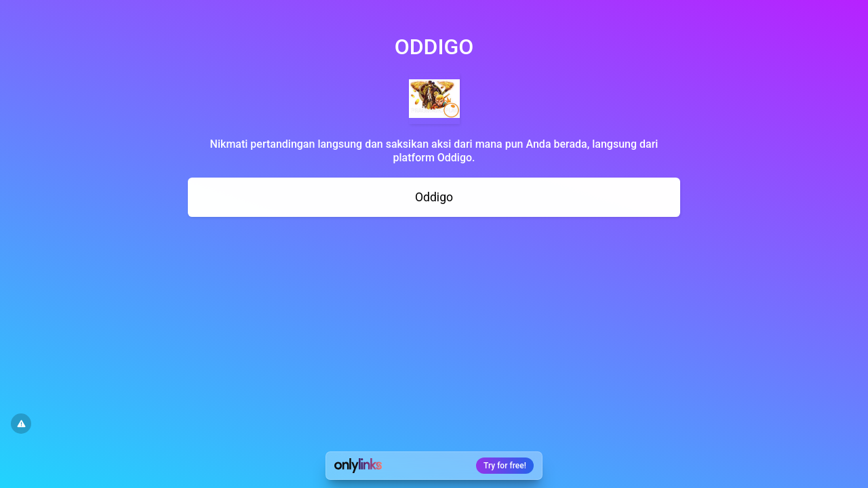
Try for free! (505, 466)
